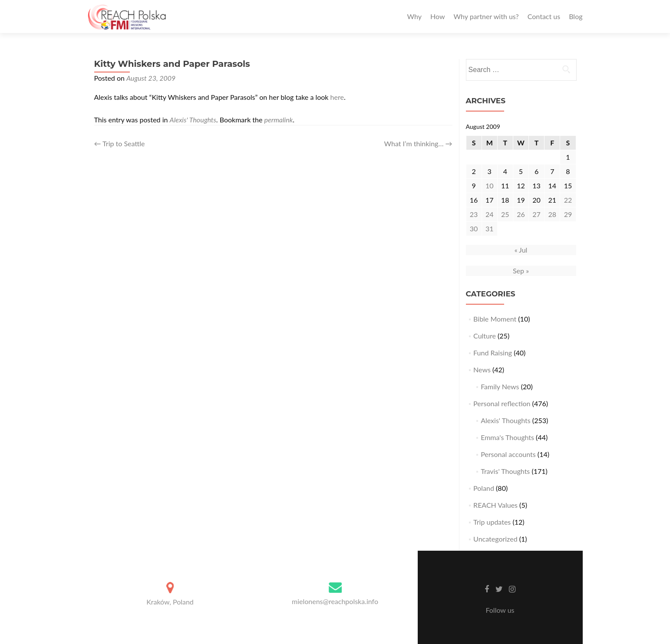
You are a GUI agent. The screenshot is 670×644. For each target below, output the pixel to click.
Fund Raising (493, 353)
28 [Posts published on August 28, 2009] (552, 214)
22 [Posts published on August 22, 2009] (568, 200)
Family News (500, 386)
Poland (484, 488)
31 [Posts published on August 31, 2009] (490, 228)
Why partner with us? (486, 16)
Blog (576, 16)
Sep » (521, 271)
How (438, 16)
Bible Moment (495, 319)
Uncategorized (495, 539)
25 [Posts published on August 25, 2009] (505, 214)
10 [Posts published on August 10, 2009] (490, 186)
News (482, 370)
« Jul (521, 250)
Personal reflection (502, 403)
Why (414, 16)
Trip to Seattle (120, 143)
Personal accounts (508, 454)
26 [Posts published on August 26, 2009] (521, 214)
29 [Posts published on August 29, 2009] (568, 214)
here (337, 97)
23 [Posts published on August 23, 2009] (474, 214)
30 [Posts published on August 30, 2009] (474, 228)
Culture (485, 336)
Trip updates (492, 522)
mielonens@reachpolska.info (335, 601)
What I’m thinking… (418, 143)
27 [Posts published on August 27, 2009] (536, 214)
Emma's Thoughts (507, 437)
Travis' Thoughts (505, 471)
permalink (279, 120)
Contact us (544, 16)
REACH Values (495, 505)
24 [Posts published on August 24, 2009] (490, 214)
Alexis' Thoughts (193, 120)
